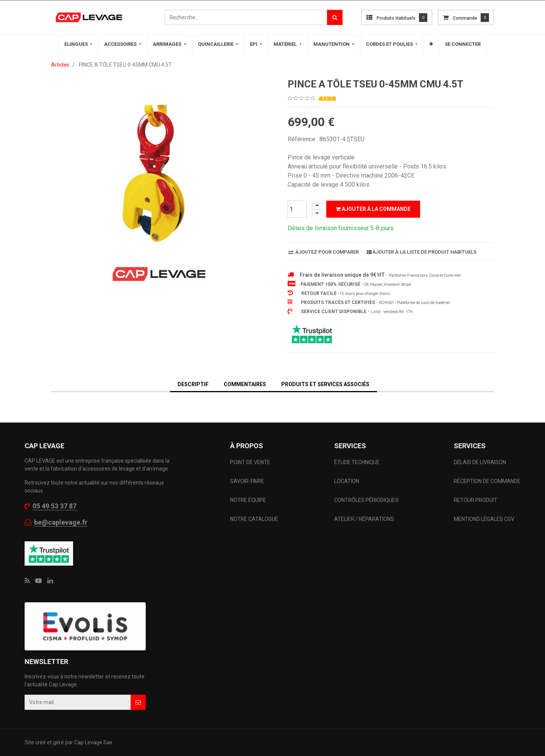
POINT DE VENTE (250, 462)
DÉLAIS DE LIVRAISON (480, 462)
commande (465, 18)
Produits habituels (396, 18)
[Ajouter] (317, 205)
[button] (431, 44)
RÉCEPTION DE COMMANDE (487, 481)
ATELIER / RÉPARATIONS (364, 519)
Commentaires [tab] (245, 384)
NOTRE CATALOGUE (254, 519)
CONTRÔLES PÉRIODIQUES (366, 500)
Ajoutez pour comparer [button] (324, 252)
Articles (60, 65)
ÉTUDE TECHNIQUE (357, 462)
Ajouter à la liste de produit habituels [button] (422, 252)
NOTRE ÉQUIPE (248, 500)
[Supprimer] (317, 213)
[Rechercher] (335, 17)
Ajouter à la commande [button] (373, 209)
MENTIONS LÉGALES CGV (484, 519)
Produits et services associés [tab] (325, 384)
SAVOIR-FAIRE (247, 481)
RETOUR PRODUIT (476, 500)
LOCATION (347, 481)
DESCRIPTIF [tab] (193, 384)
